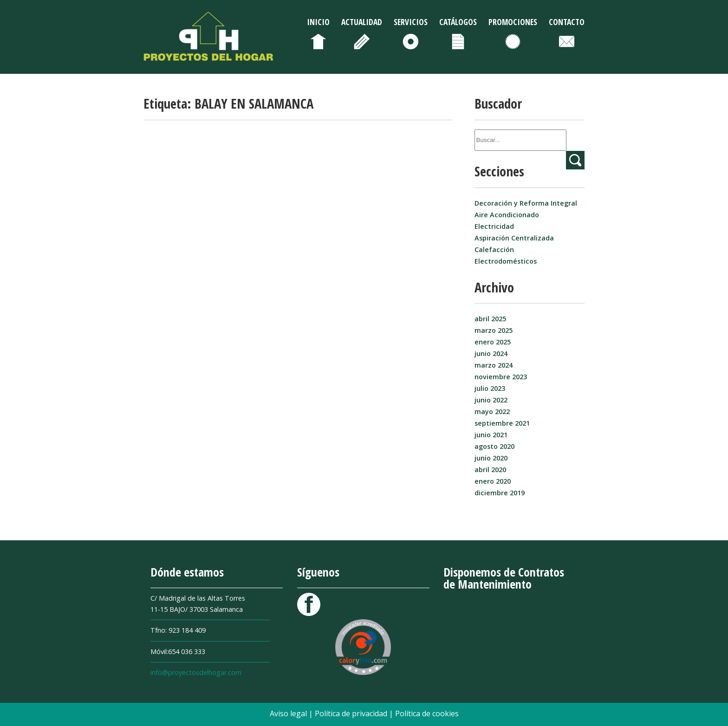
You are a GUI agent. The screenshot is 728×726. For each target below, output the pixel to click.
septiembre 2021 (502, 423)
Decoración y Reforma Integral (526, 203)
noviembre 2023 (501, 377)
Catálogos (458, 22)
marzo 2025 (494, 330)
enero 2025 (493, 342)
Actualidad (362, 22)
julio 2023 (490, 388)
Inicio (318, 22)
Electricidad (494, 226)
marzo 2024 (494, 365)
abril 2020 (490, 470)
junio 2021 (491, 435)
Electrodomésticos (506, 261)
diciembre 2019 (500, 493)
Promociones (513, 22)
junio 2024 (491, 353)
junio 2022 (491, 400)
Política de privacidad (352, 713)
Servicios (411, 22)
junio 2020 (491, 458)
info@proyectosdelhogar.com (196, 672)
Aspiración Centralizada (514, 238)
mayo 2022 (492, 412)
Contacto (567, 22)
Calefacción (494, 250)
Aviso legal (289, 713)
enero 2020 (493, 481)
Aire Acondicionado (507, 215)
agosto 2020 (494, 446)
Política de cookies (427, 713)
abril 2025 (490, 319)
